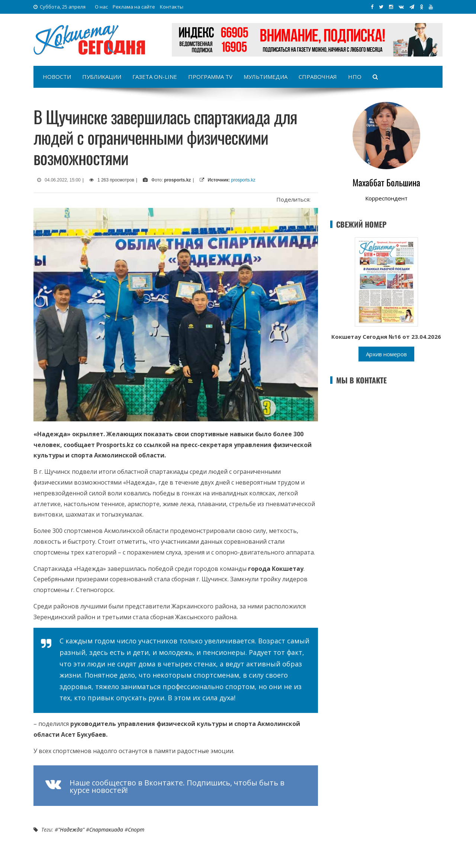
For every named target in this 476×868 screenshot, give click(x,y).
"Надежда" (71, 830)
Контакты (172, 7)
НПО (355, 77)
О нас (101, 7)
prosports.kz (243, 180)
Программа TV (210, 77)
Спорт (136, 830)
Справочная (318, 77)
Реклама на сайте (134, 7)
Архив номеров (386, 354)
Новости (57, 77)
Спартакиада (106, 830)
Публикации (102, 77)
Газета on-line (155, 77)
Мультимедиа (266, 77)
